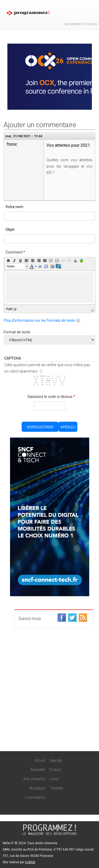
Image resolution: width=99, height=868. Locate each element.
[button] (8, 260)
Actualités (38, 770)
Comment (15, 252)
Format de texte (17, 332)
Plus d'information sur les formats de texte (39, 320)
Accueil (40, 760)
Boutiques (37, 788)
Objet (10, 229)
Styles (11, 266)
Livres (54, 779)
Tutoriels (56, 788)
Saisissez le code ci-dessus (51, 397)
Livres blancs (35, 797)
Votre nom (14, 207)
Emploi (55, 770)
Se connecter (73, 24)
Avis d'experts (34, 779)
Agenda (56, 760)
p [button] (15, 309)
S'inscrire (90, 24)
